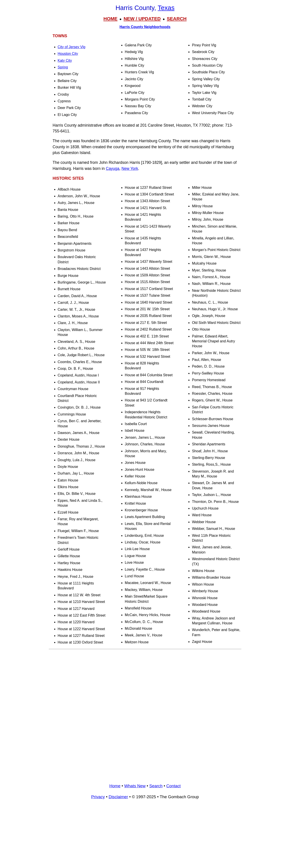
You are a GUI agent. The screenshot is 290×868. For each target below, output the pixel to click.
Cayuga (113, 169)
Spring (63, 67)
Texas (166, 8)
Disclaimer (118, 797)
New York (130, 169)
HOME (110, 19)
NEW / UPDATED (142, 19)
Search (156, 786)
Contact (173, 786)
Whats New (135, 786)
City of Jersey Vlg (72, 47)
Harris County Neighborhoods (145, 27)
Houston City (68, 54)
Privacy (98, 797)
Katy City (65, 61)
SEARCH (177, 19)
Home (115, 786)
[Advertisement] (145, 683)
